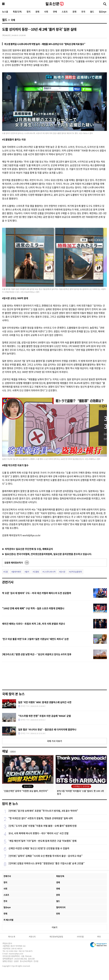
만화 (58, 913)
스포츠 (65, 12)
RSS (99, 937)
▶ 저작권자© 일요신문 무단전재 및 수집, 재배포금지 (28, 549)
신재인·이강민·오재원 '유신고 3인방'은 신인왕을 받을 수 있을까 (39, 848)
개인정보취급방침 (56, 937)
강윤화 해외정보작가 (14, 563)
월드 (92, 12)
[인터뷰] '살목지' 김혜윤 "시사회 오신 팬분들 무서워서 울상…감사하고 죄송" (45, 856)
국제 (13, 20)
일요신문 (54, 4)
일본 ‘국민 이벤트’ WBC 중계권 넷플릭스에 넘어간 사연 (45, 702)
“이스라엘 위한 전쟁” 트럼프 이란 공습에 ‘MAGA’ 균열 (44, 716)
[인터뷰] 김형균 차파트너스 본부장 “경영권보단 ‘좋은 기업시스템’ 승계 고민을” (46, 863)
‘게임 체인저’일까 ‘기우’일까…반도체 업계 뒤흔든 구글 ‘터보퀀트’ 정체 (43, 841)
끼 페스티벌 (8, 920)
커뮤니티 (32, 937)
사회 (46, 12)
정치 (29, 12)
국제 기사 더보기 (54, 741)
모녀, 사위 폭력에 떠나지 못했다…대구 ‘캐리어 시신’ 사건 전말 (39, 833)
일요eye (103, 12)
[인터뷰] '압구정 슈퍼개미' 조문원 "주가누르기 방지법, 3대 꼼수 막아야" (43, 811)
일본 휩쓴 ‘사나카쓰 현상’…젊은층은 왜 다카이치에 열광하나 (47, 729)
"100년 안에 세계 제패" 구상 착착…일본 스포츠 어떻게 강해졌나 (33, 608)
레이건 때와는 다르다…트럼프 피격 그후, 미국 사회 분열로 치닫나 (34, 624)
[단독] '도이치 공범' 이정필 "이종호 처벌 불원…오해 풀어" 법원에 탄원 (43, 826)
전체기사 (7, 876)
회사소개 (12, 937)
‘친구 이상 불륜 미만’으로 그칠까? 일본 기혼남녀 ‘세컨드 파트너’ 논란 (35, 639)
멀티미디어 (61, 907)
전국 (83, 12)
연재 (5, 913)
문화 (75, 12)
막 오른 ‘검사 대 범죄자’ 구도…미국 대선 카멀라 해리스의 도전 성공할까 (37, 593)
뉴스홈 (5, 12)
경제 (37, 12)
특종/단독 (17, 12)
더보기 (55, 927)
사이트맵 (80, 937)
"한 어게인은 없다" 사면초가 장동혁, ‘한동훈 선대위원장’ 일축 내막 (41, 818)
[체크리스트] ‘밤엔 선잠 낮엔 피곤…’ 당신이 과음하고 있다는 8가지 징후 (37, 654)
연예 (55, 12)
